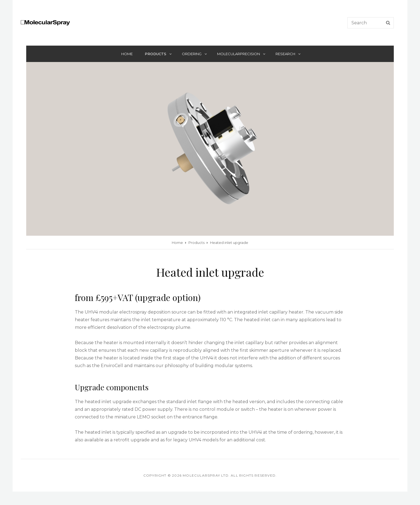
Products (159, 54)
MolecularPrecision (242, 54)
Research (288, 54)
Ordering (195, 54)
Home (127, 54)
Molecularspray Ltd (206, 475)
